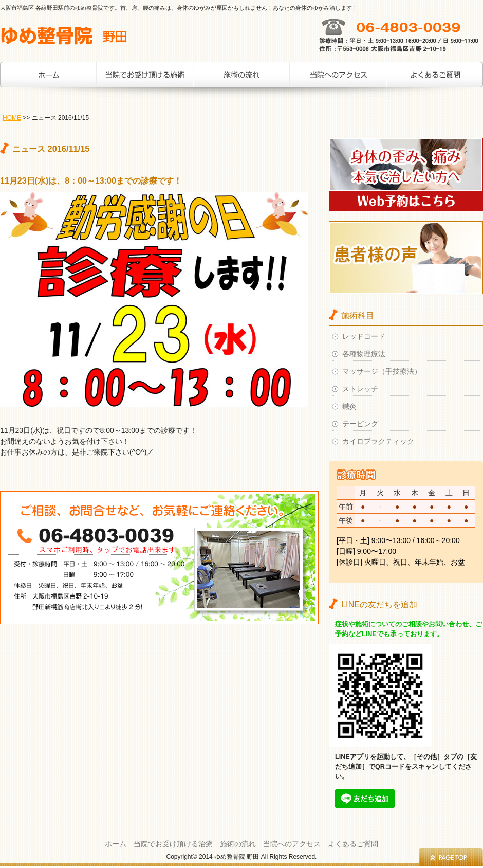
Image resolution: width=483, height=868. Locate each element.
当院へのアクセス (338, 80)
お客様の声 (435, 80)
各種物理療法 (364, 354)
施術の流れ (242, 80)
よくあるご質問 (353, 844)
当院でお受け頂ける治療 (145, 80)
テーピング (360, 424)
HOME (12, 118)
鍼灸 (349, 406)
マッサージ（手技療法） (382, 371)
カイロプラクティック (378, 441)
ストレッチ (360, 389)
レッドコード (364, 336)
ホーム (48, 80)
